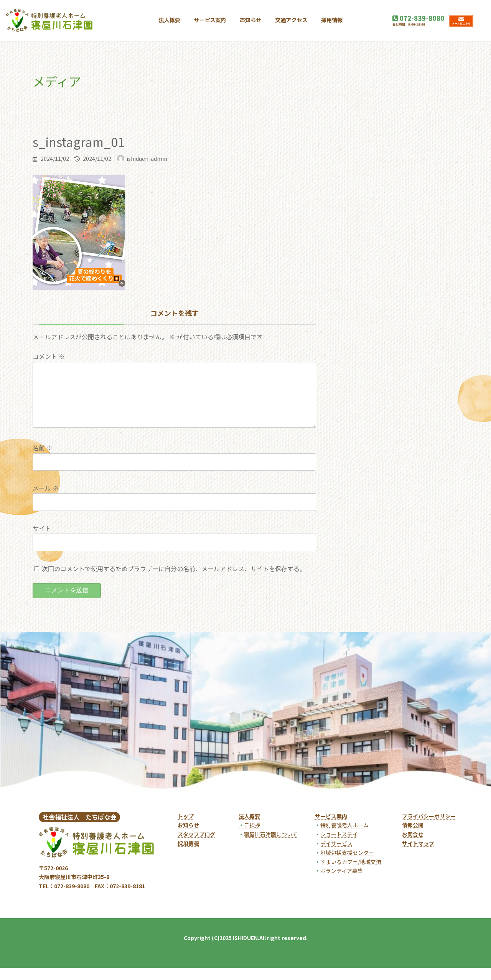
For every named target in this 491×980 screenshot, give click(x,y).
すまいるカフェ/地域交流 (351, 874)
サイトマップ (418, 856)
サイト (42, 540)
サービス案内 (331, 828)
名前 (43, 460)
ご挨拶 (249, 837)
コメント (49, 356)
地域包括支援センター (347, 865)
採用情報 (188, 856)
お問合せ (413, 846)
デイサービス (336, 856)
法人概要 (249, 828)
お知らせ (188, 837)
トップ (186, 828)
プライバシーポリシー (429, 828)
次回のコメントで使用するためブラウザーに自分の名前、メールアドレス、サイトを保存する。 (174, 580)
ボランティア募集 (342, 883)
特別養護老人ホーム (344, 837)
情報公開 (413, 837)
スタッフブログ (196, 846)
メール (46, 500)
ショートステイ (339, 846)
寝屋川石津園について (271, 846)
